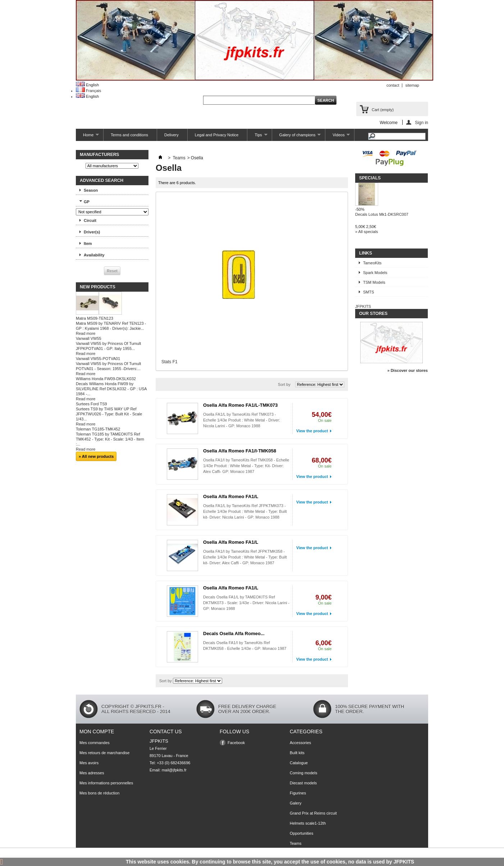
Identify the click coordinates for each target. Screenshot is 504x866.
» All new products (96, 456)
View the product (312, 431)
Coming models (303, 773)
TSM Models (374, 282)
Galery (295, 803)
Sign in (421, 122)
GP (87, 202)
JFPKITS (363, 306)
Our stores (373, 314)
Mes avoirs (89, 763)
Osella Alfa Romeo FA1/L (231, 496)
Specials (370, 178)
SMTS (369, 292)
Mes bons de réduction (99, 793)
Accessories (300, 743)
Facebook (236, 743)
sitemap (412, 85)
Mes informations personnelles (106, 783)
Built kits (297, 753)
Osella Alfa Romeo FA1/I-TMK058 (240, 451)
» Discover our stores (408, 370)
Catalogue (299, 763)
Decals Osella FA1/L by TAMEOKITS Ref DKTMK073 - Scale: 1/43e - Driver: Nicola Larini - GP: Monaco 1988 (246, 603)
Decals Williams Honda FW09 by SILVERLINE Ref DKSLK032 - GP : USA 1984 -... (111, 389)
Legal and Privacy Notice (217, 135)
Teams (179, 158)
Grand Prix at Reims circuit (313, 813)
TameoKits (372, 263)
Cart (383, 110)
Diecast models (303, 783)
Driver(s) (92, 232)
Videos (338, 137)
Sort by (284, 384)
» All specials (367, 232)
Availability (94, 255)
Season (91, 190)
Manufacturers (99, 155)
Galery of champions (297, 137)
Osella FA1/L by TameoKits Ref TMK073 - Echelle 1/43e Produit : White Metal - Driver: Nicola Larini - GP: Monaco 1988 (242, 420)
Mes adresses (92, 773)
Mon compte (97, 731)
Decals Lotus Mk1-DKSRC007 (382, 214)
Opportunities (301, 833)
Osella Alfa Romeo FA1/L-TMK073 (240, 405)
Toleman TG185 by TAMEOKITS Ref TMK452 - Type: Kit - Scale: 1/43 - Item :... (110, 439)
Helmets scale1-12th (308, 823)
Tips (257, 137)
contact (393, 85)
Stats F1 (169, 362)
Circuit (90, 220)
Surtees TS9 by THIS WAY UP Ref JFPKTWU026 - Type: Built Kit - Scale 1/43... (109, 414)
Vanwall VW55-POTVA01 (98, 359)
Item (88, 243)
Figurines (298, 793)
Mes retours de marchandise (104, 753)
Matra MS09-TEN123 (95, 318)
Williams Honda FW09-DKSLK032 (106, 379)
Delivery (171, 135)
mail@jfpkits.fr (174, 770)
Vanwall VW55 (89, 338)
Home (87, 137)
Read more (86, 333)
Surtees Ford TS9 (91, 404)
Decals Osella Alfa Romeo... (234, 633)
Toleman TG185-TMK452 (98, 429)
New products (98, 287)
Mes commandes (95, 743)
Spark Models (375, 273)
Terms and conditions (129, 135)
